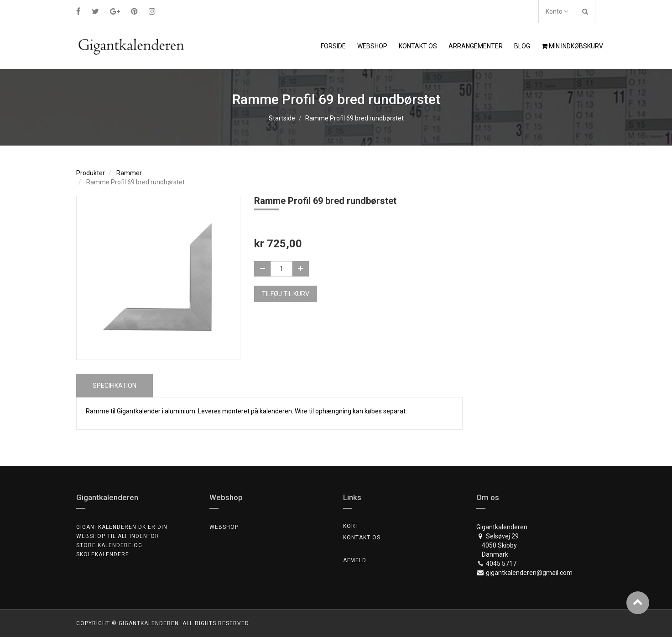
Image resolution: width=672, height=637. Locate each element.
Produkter (91, 173)
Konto (557, 11)
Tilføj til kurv (286, 294)
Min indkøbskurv (572, 46)
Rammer (129, 173)
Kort (351, 526)
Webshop (224, 527)
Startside (282, 118)
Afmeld (355, 560)
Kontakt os (362, 538)
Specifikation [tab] (115, 386)
